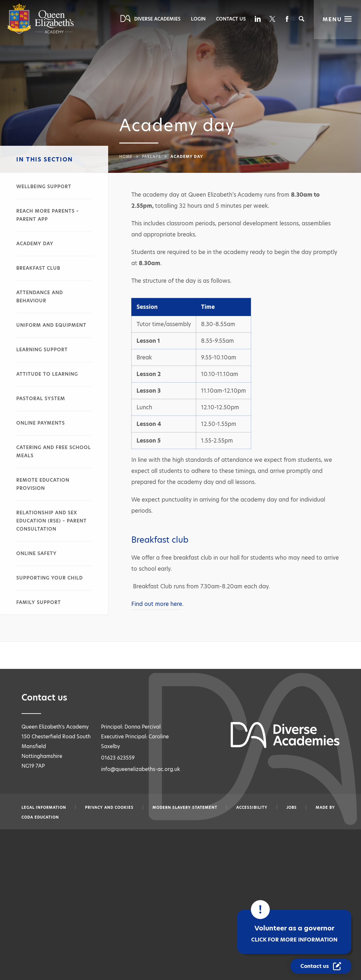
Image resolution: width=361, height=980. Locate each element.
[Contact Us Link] (322, 966)
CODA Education (40, 817)
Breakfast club (38, 268)
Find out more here (157, 604)
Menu (332, 19)
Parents (152, 157)
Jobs (292, 807)
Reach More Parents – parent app (48, 215)
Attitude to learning (47, 374)
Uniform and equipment (51, 325)
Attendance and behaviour (40, 297)
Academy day (35, 244)
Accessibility (252, 807)
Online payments (41, 423)
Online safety (36, 553)
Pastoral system (41, 399)
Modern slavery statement (185, 807)
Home (126, 157)
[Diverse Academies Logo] (41, 32)
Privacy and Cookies (109, 807)
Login (198, 19)
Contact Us (231, 19)
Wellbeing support (44, 187)
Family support (39, 602)
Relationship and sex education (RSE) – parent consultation (51, 521)
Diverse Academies (157, 19)
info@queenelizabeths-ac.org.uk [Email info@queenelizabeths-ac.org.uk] (141, 769)
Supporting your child (50, 578)
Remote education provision (43, 484)
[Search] (302, 19)
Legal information (44, 807)
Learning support (42, 350)
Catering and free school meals (54, 452)
